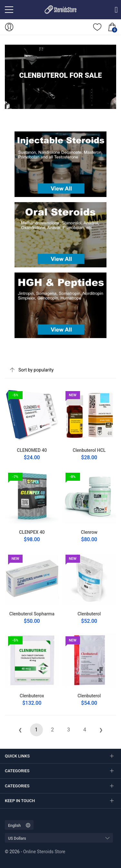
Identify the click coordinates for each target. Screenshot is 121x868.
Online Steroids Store (44, 852)
